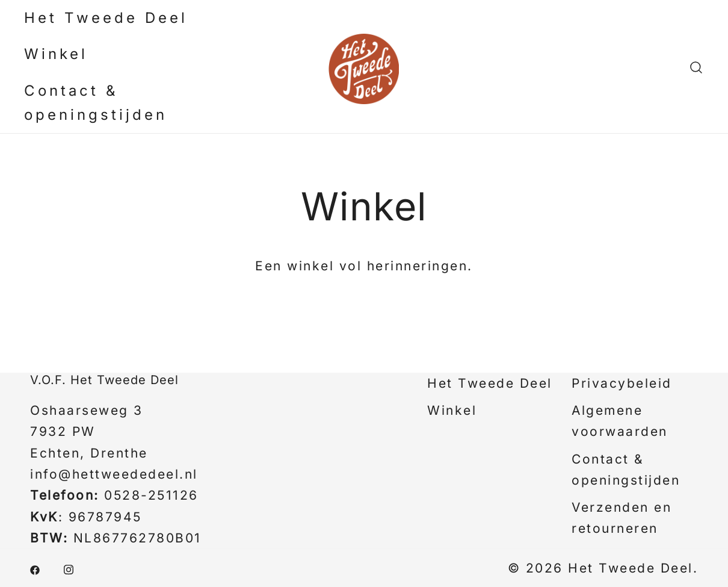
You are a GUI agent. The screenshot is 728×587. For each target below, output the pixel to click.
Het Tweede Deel (106, 18)
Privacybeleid (622, 383)
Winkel (56, 54)
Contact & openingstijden (96, 103)
